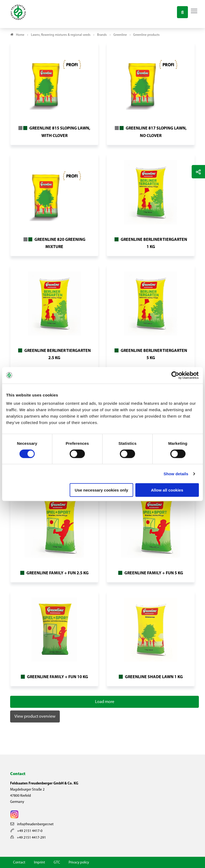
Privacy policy (79, 863)
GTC (57, 863)
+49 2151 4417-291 (28, 838)
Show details (176, 474)
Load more (105, 702)
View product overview (35, 717)
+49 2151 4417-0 (26, 831)
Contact (19, 863)
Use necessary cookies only (101, 490)
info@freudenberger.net (32, 824)
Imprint (40, 863)
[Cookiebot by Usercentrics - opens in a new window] (176, 375)
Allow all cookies (167, 490)
